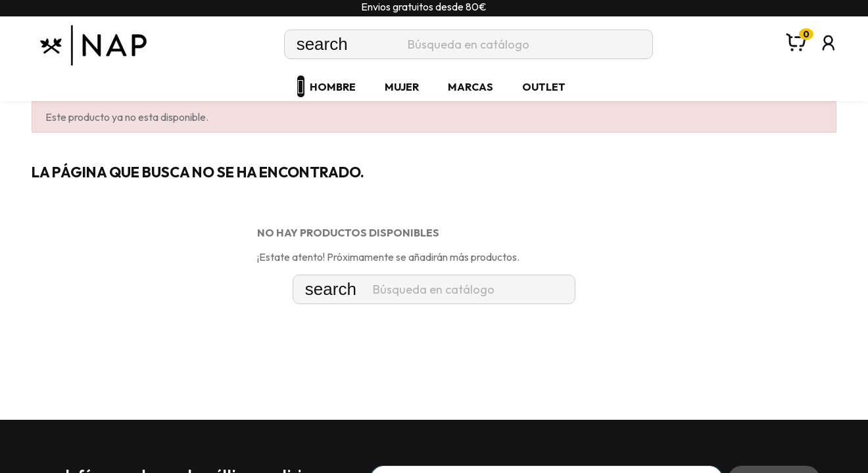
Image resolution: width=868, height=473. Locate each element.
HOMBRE (333, 87)
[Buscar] (469, 44)
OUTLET (544, 87)
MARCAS (470, 87)
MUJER (402, 87)
